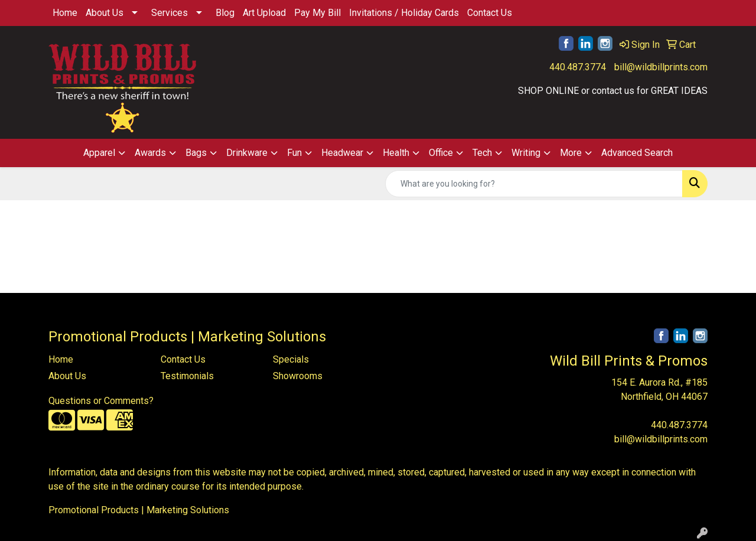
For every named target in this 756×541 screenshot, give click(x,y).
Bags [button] (196, 153)
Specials (291, 359)
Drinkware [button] (247, 153)
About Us (105, 13)
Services (170, 13)
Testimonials (187, 376)
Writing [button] (526, 153)
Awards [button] (150, 153)
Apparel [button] (99, 153)
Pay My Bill (317, 13)
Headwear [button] (342, 153)
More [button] (571, 153)
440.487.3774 (578, 67)
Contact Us (490, 13)
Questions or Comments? (101, 401)
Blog (225, 13)
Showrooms (298, 376)
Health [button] (396, 153)
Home (65, 13)
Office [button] (441, 153)
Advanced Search (637, 153)
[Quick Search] (534, 184)
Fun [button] (294, 153)
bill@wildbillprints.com (661, 67)
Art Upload (264, 13)
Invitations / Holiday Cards (404, 13)
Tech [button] (482, 153)
